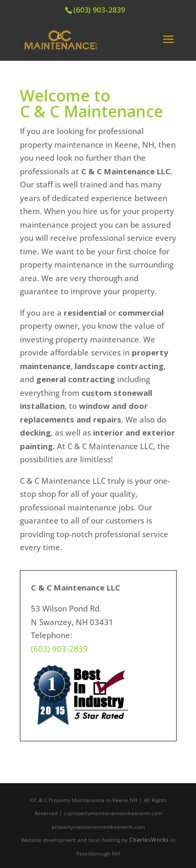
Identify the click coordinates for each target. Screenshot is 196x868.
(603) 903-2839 (99, 10)
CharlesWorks (149, 840)
